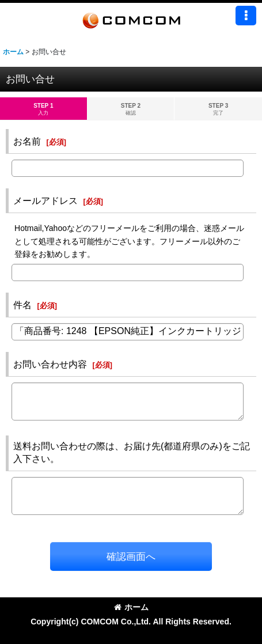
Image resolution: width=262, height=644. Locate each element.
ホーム (131, 607)
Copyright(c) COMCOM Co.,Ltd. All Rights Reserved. (131, 622)
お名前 (27, 141)
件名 (22, 305)
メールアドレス (45, 200)
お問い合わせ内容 (50, 364)
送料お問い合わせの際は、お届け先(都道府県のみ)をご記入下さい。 (132, 452)
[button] (246, 16)
